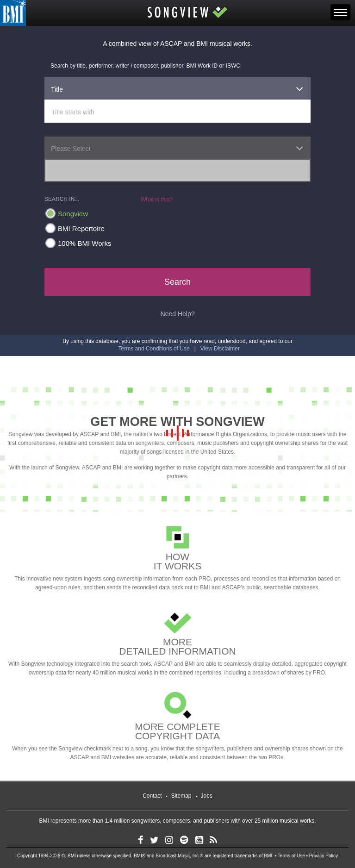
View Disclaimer (220, 349)
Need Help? (178, 314)
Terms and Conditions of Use (154, 349)
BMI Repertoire (75, 228)
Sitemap (181, 796)
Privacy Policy (324, 856)
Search (177, 282)
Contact (152, 796)
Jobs (207, 796)
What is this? (157, 200)
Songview (67, 213)
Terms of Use (291, 856)
